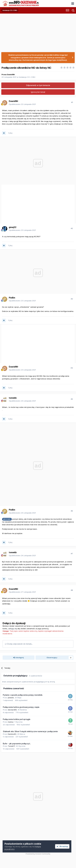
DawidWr (11, 74)
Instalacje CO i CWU (27, 77)
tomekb (13, 398)
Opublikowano (22, 104)
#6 (72, 511)
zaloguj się (13, 629)
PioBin (12, 298)
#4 (72, 368)
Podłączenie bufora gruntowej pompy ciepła (21, 707)
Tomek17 (11, 746)
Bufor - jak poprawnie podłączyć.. (17, 744)
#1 (72, 102)
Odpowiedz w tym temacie (38, 85)
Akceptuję (62, 846)
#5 (72, 399)
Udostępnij (18, 657)
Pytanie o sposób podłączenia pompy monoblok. (23, 695)
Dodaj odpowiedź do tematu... (19, 644)
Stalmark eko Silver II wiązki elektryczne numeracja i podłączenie (30, 731)
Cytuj (10, 133)
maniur (11, 722)
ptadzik (11, 698)
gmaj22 (13, 227)
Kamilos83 (12, 734)
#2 (72, 228)
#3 (72, 299)
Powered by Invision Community (38, 854)
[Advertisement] (32, 203)
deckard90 (12, 710)
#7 (72, 554)
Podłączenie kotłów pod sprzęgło (17, 719)
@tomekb (7, 519)
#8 (72, 590)
